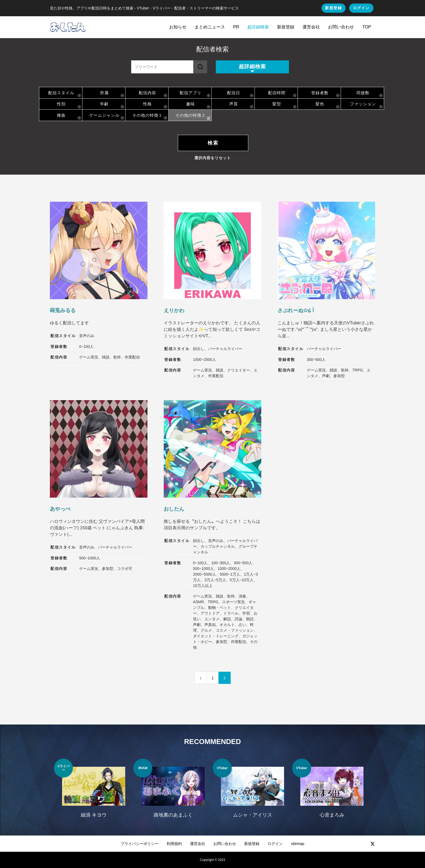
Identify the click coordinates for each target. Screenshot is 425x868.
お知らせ (178, 27)
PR (236, 27)
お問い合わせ (341, 27)
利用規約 (174, 844)
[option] (94, 792)
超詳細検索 (258, 27)
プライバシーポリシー (140, 844)
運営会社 (311, 27)
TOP (367, 27)
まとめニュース (210, 27)
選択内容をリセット (213, 158)
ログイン (361, 8)
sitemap (297, 844)
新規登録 (333, 8)
